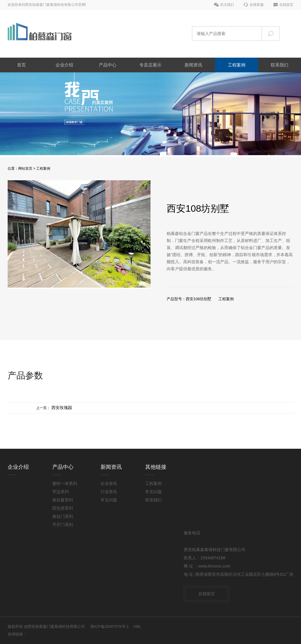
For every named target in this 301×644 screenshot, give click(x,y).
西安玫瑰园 (62, 408)
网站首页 (25, 168)
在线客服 (257, 5)
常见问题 (109, 500)
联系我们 (280, 65)
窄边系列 (61, 492)
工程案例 (237, 65)
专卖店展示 (150, 65)
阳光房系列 (63, 508)
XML (137, 627)
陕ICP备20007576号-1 (110, 627)
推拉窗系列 (63, 500)
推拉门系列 (63, 516)
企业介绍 (64, 65)
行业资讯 (109, 492)
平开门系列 (63, 525)
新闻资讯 (193, 65)
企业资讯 (109, 483)
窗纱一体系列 (65, 483)
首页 (21, 65)
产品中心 (108, 65)
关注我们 (227, 5)
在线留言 (286, 5)
